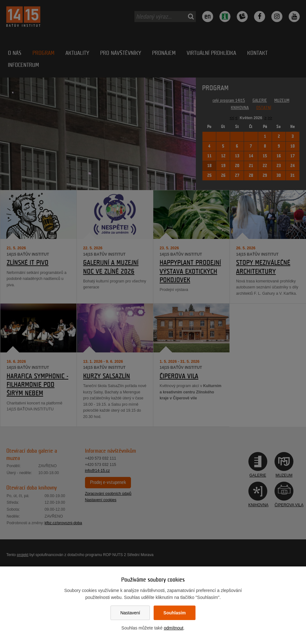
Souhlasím (175, 613)
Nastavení (130, 613)
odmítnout (173, 628)
